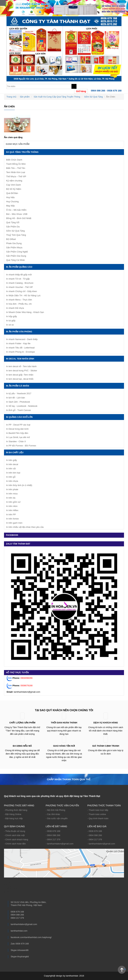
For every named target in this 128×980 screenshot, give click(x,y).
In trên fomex (12, 519)
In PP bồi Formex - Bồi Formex (21, 446)
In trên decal (12, 464)
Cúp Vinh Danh (13, 185)
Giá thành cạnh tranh (106, 746)
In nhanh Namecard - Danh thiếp (22, 339)
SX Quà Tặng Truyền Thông (22, 152)
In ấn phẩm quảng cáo (19, 267)
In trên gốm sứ (13, 502)
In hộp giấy (11, 316)
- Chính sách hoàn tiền (15, 844)
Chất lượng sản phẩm (22, 723)
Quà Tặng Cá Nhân (15, 260)
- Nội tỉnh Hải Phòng (55, 810)
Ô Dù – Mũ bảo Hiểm (16, 210)
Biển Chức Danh (14, 160)
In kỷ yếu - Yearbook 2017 (19, 393)
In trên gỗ (11, 477)
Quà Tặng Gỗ (13, 222)
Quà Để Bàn (12, 193)
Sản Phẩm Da (13, 227)
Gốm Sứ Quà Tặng (93, 97)
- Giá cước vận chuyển (57, 818)
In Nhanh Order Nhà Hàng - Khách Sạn (25, 312)
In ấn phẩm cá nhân (17, 386)
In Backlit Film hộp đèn (17, 433)
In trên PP (11, 514)
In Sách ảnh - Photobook (18, 402)
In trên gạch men (14, 523)
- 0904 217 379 (53, 839)
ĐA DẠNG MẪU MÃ (22, 746)
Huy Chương (12, 202)
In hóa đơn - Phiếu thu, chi (19, 304)
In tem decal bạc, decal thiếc (20, 379)
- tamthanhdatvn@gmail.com (59, 844)
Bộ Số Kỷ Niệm (14, 189)
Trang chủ (11, 97)
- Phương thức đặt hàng (16, 810)
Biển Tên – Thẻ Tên (16, 168)
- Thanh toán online (97, 814)
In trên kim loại (13, 473)
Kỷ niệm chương (14, 181)
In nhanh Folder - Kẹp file (18, 343)
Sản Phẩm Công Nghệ (17, 252)
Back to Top (125, 969)
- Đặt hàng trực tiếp (13, 818)
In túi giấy (11, 321)
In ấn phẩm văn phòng (19, 332)
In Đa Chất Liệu (15, 452)
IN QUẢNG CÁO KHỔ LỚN (19, 417)
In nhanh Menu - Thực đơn (19, 300)
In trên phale (12, 489)
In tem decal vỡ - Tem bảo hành (21, 366)
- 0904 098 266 (53, 835)
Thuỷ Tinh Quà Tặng (16, 235)
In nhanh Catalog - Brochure (20, 283)
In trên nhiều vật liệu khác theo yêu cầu (25, 527)
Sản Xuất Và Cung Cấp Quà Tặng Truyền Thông (57, 97)
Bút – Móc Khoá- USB (17, 214)
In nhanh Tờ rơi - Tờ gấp (18, 279)
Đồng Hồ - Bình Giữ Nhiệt (19, 218)
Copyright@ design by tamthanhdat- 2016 (64, 976)
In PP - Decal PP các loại (18, 425)
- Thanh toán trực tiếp (98, 810)
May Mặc (11, 206)
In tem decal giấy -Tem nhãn (20, 375)
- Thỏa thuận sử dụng (14, 831)
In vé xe (10, 325)
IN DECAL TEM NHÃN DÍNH (20, 359)
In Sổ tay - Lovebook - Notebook (22, 406)
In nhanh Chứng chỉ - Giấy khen (22, 291)
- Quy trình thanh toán (98, 818)
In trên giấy (11, 460)
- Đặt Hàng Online (13, 814)
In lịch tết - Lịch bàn (16, 398)
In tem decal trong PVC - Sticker (22, 371)
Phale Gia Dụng (14, 243)
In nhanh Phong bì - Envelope (20, 352)
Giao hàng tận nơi (64, 746)
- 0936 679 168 (53, 831)
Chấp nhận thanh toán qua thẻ (68, 779)
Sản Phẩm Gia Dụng (16, 256)
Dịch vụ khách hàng (106, 723)
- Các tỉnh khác (53, 814)
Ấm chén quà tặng (13, 137)
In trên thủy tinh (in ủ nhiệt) (19, 485)
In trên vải (11, 469)
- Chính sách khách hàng (16, 839)
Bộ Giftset (11, 239)
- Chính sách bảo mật (14, 835)
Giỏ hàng (81, 91)
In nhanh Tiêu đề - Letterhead (20, 348)
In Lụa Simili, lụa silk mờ (18, 437)
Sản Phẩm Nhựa (14, 248)
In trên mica (12, 494)
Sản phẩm (25, 97)
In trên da (11, 498)
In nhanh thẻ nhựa (15, 308)
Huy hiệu (10, 197)
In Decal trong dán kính (17, 429)
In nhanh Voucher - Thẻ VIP (19, 287)
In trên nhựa (12, 481)
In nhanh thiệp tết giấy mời (19, 275)
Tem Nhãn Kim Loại (16, 172)
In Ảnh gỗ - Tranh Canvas (18, 410)
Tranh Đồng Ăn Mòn (16, 164)
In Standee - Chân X (16, 441)
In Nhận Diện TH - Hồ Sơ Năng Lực (23, 295)
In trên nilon (12, 506)
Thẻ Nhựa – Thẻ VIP (16, 176)
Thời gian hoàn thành (64, 723)
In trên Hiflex (12, 510)
